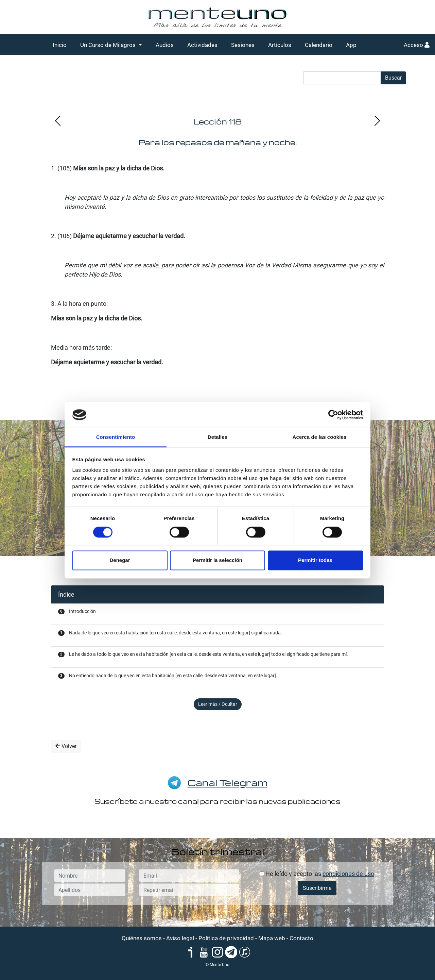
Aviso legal (180, 938)
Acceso (417, 45)
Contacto (301, 938)
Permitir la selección (217, 560)
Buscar (393, 78)
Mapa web (272, 938)
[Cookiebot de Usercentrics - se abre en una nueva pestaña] (333, 415)
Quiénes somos (142, 938)
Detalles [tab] (217, 437)
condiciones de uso (348, 874)
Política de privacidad (226, 938)
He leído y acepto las (317, 874)
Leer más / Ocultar (218, 704)
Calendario (319, 45)
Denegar (120, 560)
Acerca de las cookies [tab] (320, 437)
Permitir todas (315, 560)
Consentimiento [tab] (116, 437)
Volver (66, 746)
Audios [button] (165, 45)
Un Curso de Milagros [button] (109, 45)
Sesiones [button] (243, 45)
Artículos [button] (280, 45)
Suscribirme (317, 888)
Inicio (60, 45)
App (351, 45)
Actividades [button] (202, 45)
